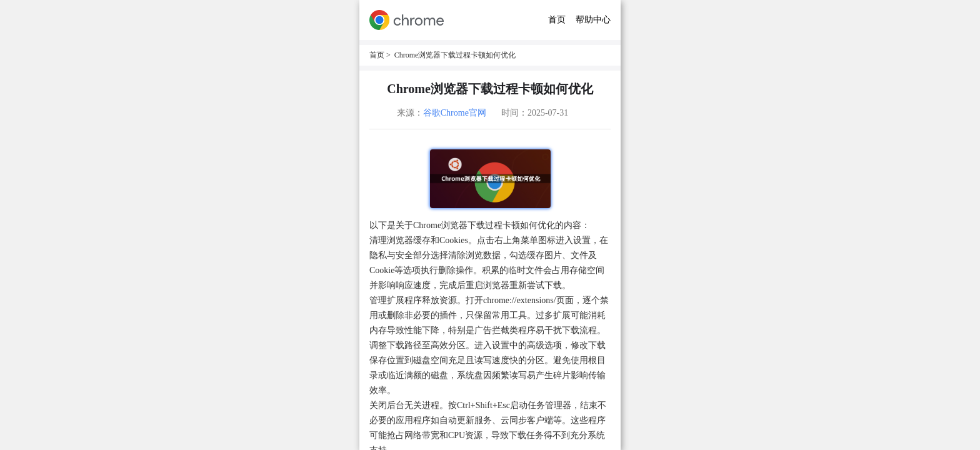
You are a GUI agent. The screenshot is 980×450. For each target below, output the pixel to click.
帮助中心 (593, 20)
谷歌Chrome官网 (455, 113)
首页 (557, 20)
